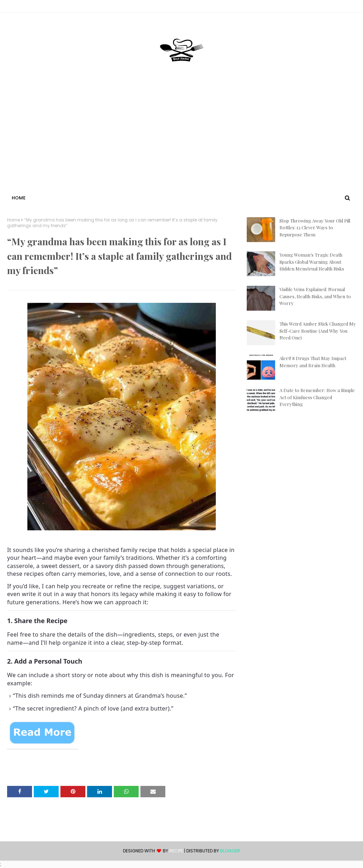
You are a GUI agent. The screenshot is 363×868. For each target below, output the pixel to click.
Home (14, 220)
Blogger (230, 851)
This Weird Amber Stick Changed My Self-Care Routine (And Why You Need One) (318, 331)
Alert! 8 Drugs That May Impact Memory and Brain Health (313, 362)
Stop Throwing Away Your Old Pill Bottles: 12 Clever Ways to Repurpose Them (315, 227)
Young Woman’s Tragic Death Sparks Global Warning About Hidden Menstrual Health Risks (312, 262)
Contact (18, 7)
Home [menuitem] (19, 198)
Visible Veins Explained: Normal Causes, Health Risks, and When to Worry (315, 296)
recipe (176, 851)
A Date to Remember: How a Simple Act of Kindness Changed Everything (317, 397)
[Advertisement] (181, 140)
